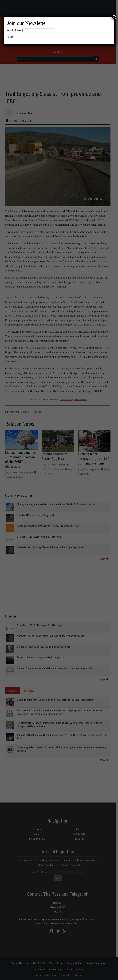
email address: (14, 30)
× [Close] (114, 17)
